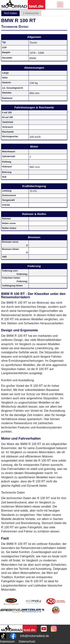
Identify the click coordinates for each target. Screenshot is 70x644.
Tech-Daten (10, 13)
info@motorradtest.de (35, 636)
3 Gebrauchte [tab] (31, 13)
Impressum (7, 641)
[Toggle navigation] (60, 5)
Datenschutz (27, 641)
